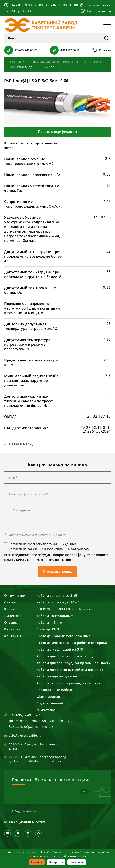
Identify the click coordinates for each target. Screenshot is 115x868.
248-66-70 (26, 715)
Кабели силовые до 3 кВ (57, 595)
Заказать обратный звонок (31, 726)
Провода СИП (48, 629)
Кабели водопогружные (57, 676)
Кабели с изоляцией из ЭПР (60, 649)
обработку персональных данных (52, 544)
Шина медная (48, 696)
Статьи (10, 602)
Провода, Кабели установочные (64, 636)
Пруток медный (50, 703)
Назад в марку (21, 444)
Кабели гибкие (49, 622)
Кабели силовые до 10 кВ (58, 602)
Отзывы (11, 622)
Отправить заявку (57, 571)
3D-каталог (46, 710)
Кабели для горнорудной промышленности (74, 663)
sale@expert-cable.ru (25, 735)
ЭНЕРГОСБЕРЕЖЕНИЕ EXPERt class (64, 609)
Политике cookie (76, 856)
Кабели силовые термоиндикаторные (69, 683)
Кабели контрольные (55, 616)
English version (25, 811)
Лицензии (13, 616)
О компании (15, 595)
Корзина (105, 50)
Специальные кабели (55, 690)
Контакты (13, 636)
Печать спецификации (57, 132)
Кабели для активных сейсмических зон (71, 670)
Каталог (11, 609)
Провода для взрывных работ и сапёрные (72, 643)
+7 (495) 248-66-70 (26, 50)
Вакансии (13, 629)
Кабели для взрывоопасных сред (64, 656)
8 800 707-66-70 (70, 50)
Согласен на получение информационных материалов (49, 549)
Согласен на (42, 544)
